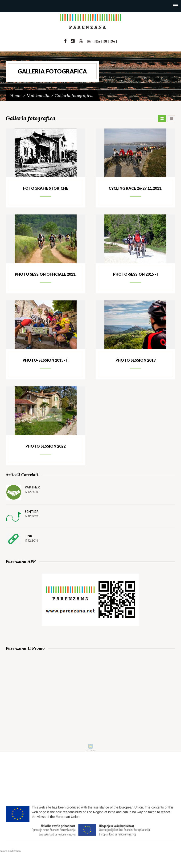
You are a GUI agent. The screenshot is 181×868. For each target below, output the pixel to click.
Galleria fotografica (74, 96)
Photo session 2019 (136, 360)
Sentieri (32, 511)
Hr (90, 41)
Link (29, 536)
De (113, 41)
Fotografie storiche (46, 188)
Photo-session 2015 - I (136, 274)
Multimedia (38, 96)
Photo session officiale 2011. (45, 274)
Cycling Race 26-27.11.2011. (135, 188)
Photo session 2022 (45, 446)
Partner (32, 487)
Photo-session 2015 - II (46, 360)
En (98, 41)
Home (16, 96)
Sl (105, 41)
